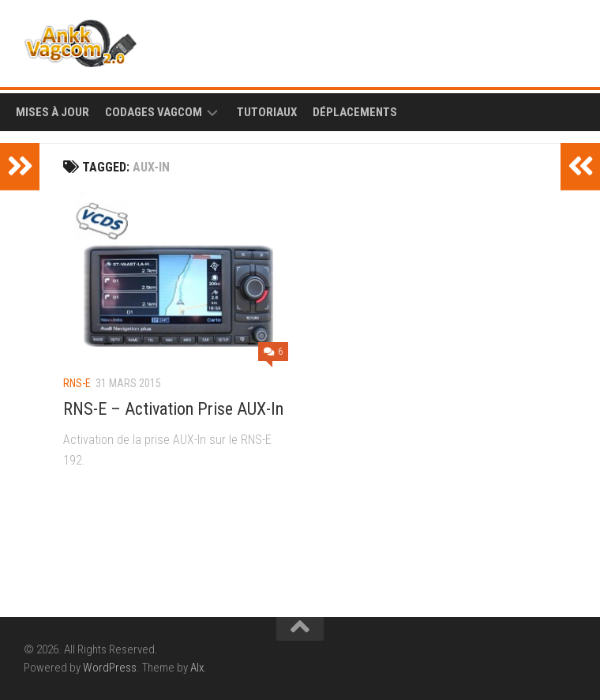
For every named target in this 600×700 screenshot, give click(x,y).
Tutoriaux (267, 112)
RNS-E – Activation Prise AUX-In (173, 409)
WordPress (110, 668)
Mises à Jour (52, 112)
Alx (197, 668)
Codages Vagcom (154, 112)
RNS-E (77, 383)
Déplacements (355, 112)
